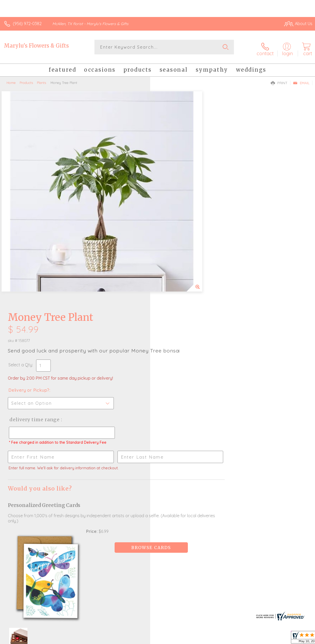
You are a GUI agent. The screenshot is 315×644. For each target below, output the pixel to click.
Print (279, 80)
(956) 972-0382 (27, 24)
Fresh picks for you (158, 501)
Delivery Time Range (184, 203)
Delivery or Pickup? (179, 173)
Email (301, 80)
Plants (41, 80)
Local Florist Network (261, 640)
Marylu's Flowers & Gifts (36, 46)
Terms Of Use (193, 640)
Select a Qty (170, 148)
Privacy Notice (223, 640)
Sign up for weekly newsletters (158, 530)
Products (26, 80)
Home (11, 80)
